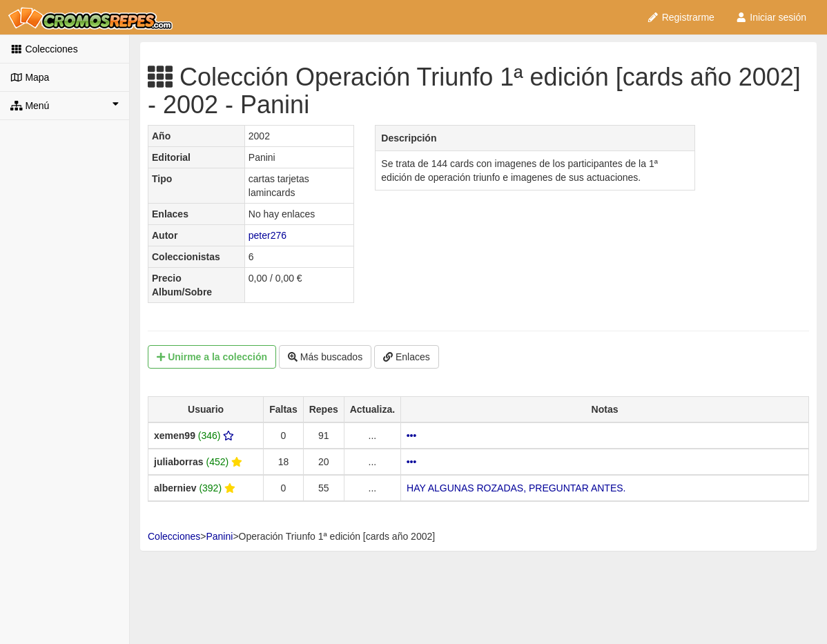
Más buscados (325, 357)
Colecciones (44, 49)
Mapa (30, 77)
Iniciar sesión (771, 17)
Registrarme (681, 17)
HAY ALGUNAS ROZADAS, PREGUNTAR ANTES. (516, 488)
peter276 (267, 235)
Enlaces (407, 357)
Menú (65, 105)
